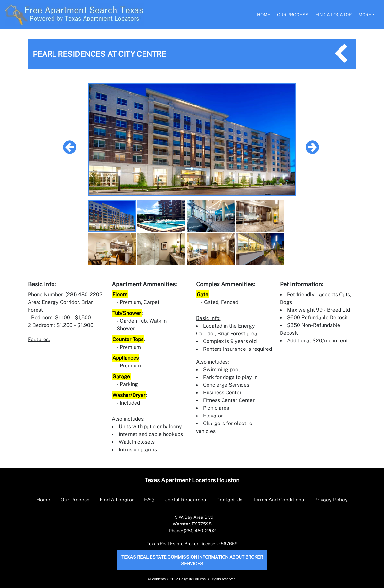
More (365, 15)
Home (264, 15)
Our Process (293, 15)
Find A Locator (334, 15)
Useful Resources (185, 500)
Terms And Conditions (278, 500)
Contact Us (229, 500)
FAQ (149, 500)
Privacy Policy (331, 500)
